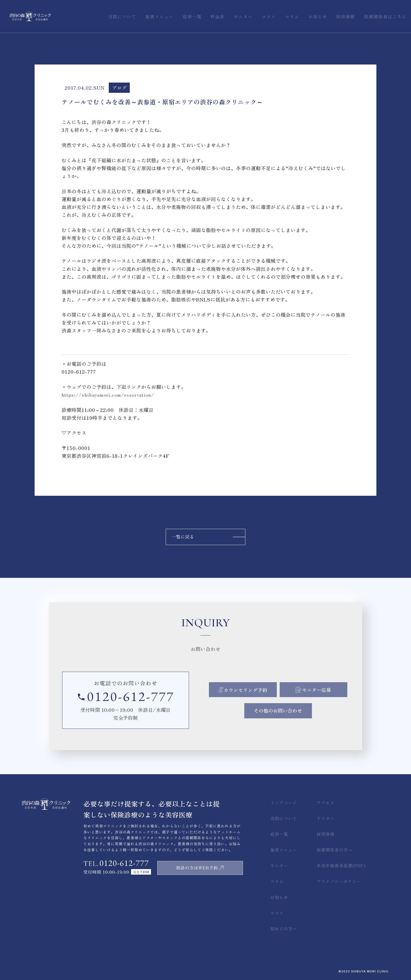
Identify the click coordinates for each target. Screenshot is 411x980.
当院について (284, 818)
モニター (279, 865)
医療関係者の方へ (334, 850)
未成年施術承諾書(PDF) (341, 865)
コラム (277, 881)
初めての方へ (284, 929)
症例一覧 (279, 834)
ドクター (326, 818)
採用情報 (326, 834)
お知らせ (279, 897)
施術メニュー (284, 850)
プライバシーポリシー (339, 881)
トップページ (284, 803)
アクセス (326, 803)
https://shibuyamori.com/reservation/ (108, 395)
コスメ (277, 913)
